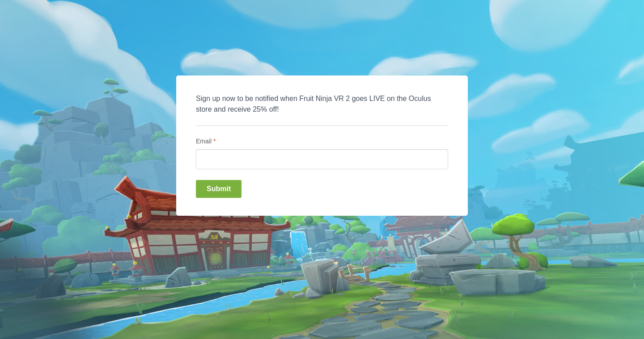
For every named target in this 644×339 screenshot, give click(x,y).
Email (206, 141)
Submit (219, 189)
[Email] (322, 159)
